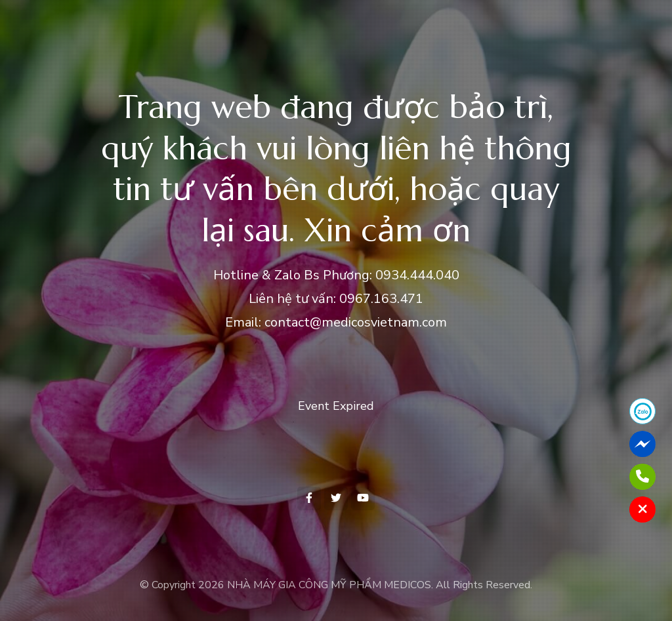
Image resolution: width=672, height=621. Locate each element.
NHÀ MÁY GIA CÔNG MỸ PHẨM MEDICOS (329, 585)
